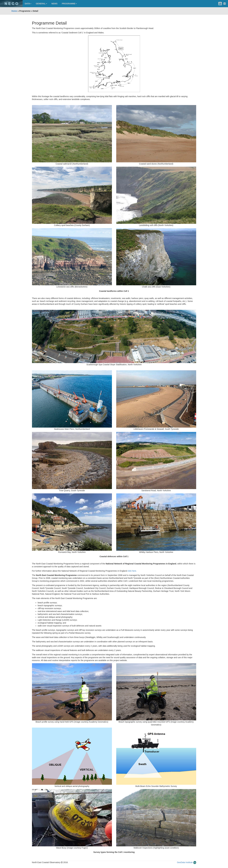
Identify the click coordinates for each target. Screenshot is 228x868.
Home (14, 11)
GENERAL (41, 4)
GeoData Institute (185, 862)
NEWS (54, 4)
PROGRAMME (69, 4)
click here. (132, 571)
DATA (28, 4)
